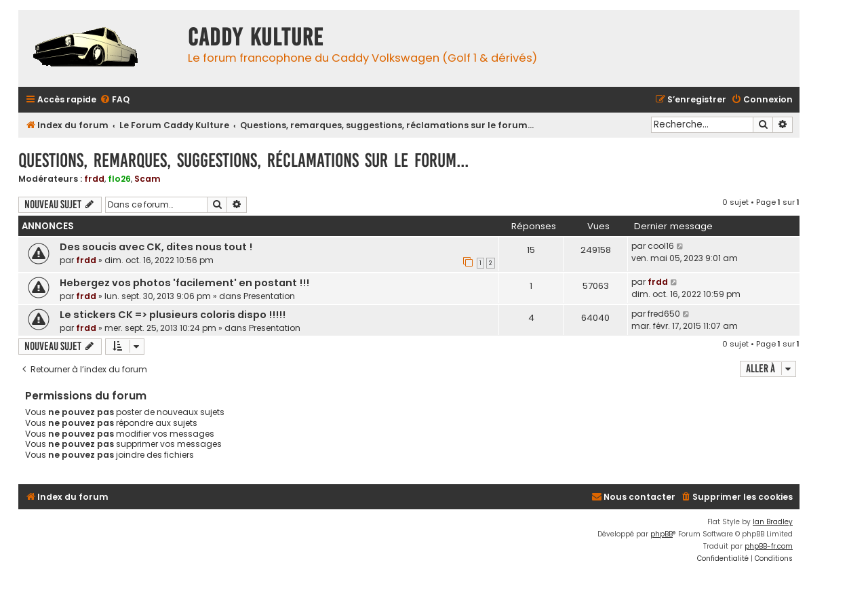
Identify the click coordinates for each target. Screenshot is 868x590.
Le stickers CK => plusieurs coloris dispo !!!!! (173, 315)
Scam (147, 179)
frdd (94, 179)
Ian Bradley (773, 522)
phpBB (662, 534)
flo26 (119, 179)
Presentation (269, 296)
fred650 (664, 314)
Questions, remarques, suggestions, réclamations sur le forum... (243, 160)
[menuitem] (115, 100)
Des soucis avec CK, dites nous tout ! (156, 247)
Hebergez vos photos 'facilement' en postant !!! (184, 283)
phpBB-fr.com (769, 546)
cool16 (661, 246)
